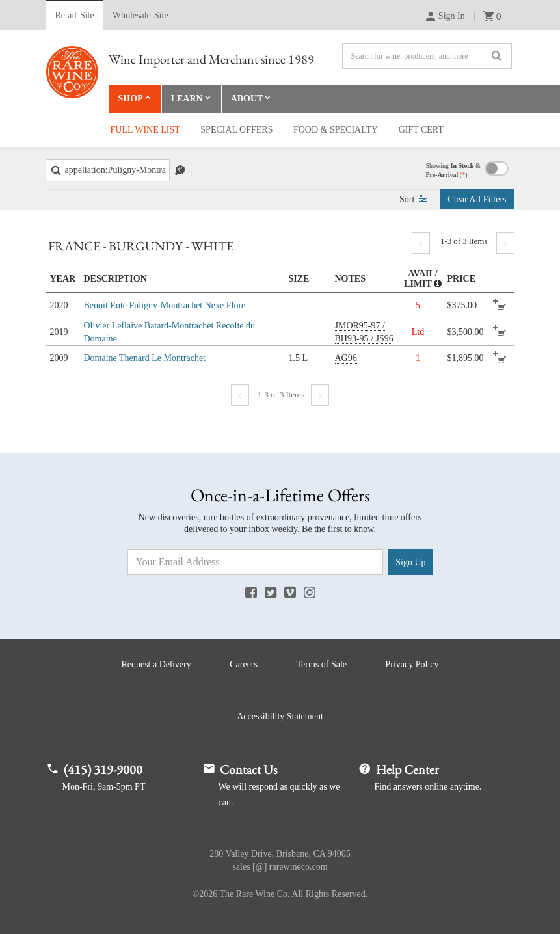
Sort (413, 199)
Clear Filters (477, 199)
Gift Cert (421, 130)
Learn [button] (187, 99)
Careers (244, 664)
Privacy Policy (412, 664)
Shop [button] (131, 99)
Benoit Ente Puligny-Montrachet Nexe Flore (165, 305)
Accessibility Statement (280, 716)
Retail (75, 16)
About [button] (247, 99)
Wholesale (140, 16)
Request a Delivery (156, 664)
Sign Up (410, 562)
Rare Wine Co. (72, 72)
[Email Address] (256, 562)
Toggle (497, 168)
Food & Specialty (336, 130)
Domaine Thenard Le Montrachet (145, 358)
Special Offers (236, 130)
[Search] (427, 56)
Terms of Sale (321, 664)
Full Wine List (145, 130)
